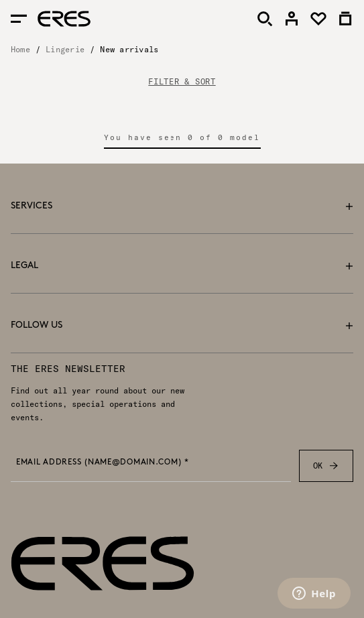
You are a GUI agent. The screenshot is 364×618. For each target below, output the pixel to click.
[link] (292, 19)
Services (182, 206)
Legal (182, 266)
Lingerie (65, 49)
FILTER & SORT (182, 82)
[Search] (265, 19)
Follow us (182, 325)
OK (326, 466)
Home (20, 49)
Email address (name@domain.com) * (103, 462)
